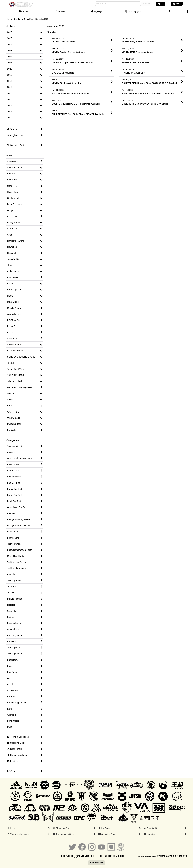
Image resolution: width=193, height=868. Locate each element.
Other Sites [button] (97, 863)
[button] (169, 12)
